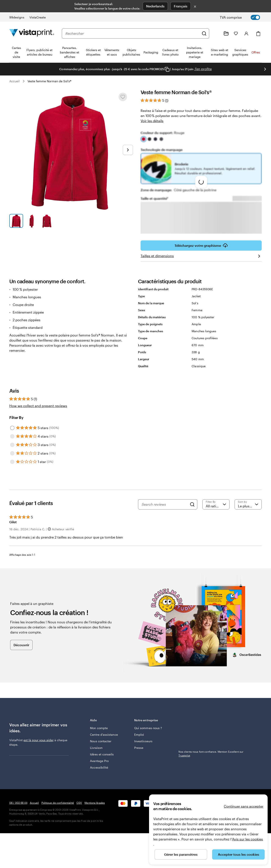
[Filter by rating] (216, 504)
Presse (139, 748)
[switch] (243, 17)
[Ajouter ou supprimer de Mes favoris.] (123, 97)
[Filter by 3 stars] (12, 445)
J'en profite (203, 69)
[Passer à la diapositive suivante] (265, 69)
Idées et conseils (102, 754)
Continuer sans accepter (244, 806)
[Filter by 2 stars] (12, 453)
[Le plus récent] (248, 504)
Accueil (15, 81)
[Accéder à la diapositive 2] (32, 221)
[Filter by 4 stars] (12, 436)
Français (181, 6)
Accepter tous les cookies (239, 854)
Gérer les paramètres (181, 854)
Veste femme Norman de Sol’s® (50, 81)
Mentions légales (95, 803)
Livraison (96, 748)
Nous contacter (101, 741)
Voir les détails (152, 121)
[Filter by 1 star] (12, 462)
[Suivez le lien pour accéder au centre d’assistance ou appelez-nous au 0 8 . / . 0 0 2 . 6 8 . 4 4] (216, 33)
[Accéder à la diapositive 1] (16, 221)
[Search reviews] (165, 504)
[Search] (192, 504)
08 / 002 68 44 (18, 803)
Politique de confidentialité (58, 803)
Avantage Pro (99, 761)
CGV (79, 803)
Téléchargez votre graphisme (201, 246)
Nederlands (155, 6)
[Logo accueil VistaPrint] (32, 33)
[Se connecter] (246, 33)
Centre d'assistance (104, 735)
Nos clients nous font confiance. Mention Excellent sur (211, 754)
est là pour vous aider (39, 740)
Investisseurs (143, 741)
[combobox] (132, 33)
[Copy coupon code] (167, 69)
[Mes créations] (226, 33)
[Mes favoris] (236, 33)
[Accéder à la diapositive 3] (47, 221)
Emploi (139, 735)
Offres (256, 52)
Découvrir (21, 645)
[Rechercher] (204, 33)
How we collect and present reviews (38, 406)
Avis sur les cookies (247, 839)
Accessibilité (99, 767)
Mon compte (99, 728)
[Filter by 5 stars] (12, 428)
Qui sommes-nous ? (148, 728)
